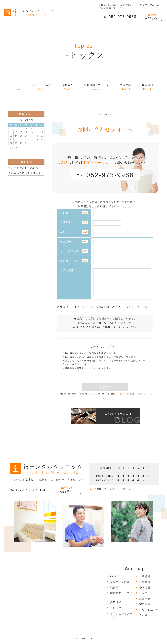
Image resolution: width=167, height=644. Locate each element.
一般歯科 (145, 576)
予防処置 (145, 587)
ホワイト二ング (149, 610)
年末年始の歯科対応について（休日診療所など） (39, 168)
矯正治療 (145, 598)
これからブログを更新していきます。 (32, 173)
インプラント (148, 593)
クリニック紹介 (120, 582)
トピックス (117, 608)
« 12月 (14, 148)
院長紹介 (116, 587)
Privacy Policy (122, 394)
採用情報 (116, 602)
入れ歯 (143, 615)
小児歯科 (145, 582)
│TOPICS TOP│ (105, 114)
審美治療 (145, 604)
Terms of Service (143, 394)
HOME (114, 576)
